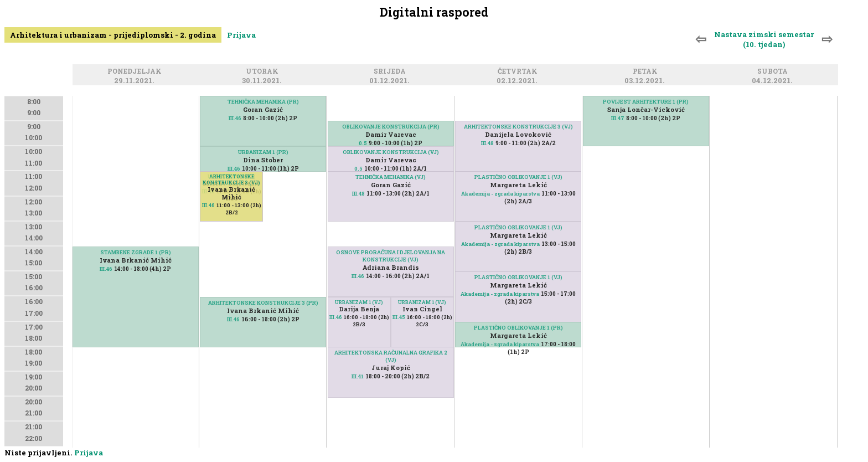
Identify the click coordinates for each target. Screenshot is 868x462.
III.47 (618, 118)
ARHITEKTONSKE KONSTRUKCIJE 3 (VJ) (231, 179)
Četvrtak (519, 72)
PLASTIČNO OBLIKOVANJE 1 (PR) (518, 328)
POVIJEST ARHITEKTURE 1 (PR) (646, 102)
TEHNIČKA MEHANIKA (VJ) (391, 177)
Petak (647, 72)
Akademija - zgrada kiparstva (500, 194)
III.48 (358, 194)
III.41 (358, 376)
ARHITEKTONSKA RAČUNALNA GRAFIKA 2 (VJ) (391, 356)
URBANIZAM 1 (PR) (263, 152)
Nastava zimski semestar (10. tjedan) (764, 39)
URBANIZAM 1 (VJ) (359, 302)
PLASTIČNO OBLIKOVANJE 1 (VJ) (518, 177)
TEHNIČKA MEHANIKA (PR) (263, 102)
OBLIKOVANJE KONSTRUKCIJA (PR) (391, 127)
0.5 (363, 143)
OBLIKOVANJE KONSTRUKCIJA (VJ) (391, 152)
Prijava (241, 35)
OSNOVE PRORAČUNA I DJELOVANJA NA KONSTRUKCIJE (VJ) (391, 256)
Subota (774, 72)
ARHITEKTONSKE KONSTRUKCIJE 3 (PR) (263, 303)
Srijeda (391, 72)
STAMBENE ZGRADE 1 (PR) (136, 252)
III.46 (106, 269)
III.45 (399, 317)
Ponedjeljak (136, 72)
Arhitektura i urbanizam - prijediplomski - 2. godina (113, 35)
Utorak (264, 72)
